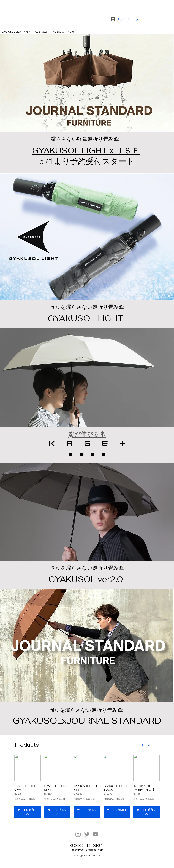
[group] (87, 786)
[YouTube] (95, 834)
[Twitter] (87, 834)
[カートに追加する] (28, 812)
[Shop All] (146, 745)
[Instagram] (78, 834)
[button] (138, 19)
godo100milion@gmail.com (87, 850)
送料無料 (31, 799)
